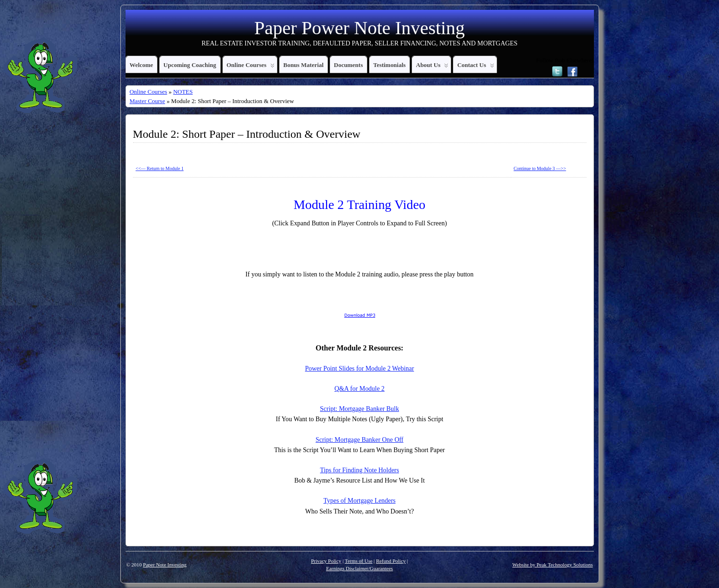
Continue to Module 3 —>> (540, 168)
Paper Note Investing (165, 565)
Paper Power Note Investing (359, 28)
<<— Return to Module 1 (160, 168)
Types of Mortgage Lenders (360, 501)
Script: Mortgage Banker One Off (359, 440)
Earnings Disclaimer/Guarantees (359, 568)
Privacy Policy (326, 561)
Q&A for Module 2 (359, 389)
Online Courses (251, 67)
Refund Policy (391, 561)
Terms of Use (359, 561)
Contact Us (476, 67)
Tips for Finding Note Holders (359, 470)
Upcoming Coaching (190, 65)
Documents (348, 65)
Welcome (141, 65)
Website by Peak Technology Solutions (553, 565)
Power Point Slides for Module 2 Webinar (359, 368)
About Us (432, 67)
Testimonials (389, 65)
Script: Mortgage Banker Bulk (359, 409)
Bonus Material (304, 65)
